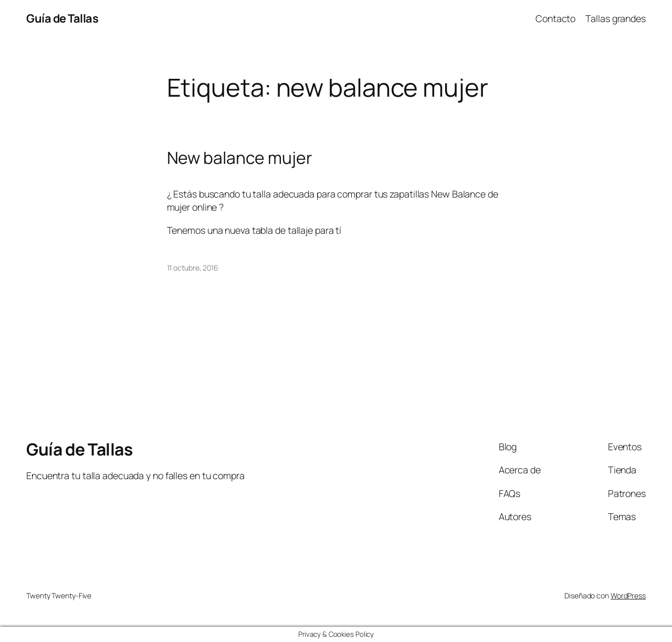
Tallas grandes (616, 18)
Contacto (555, 18)
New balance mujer (239, 158)
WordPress (628, 596)
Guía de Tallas (62, 18)
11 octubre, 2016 (193, 268)
